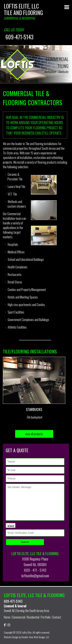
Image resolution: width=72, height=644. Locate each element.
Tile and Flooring (23, 13)
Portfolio (46, 617)
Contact (57, 617)
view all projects (34, 434)
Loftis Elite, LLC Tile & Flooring (34, 595)
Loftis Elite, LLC (21, 6)
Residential (33, 617)
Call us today (14, 30)
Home (7, 617)
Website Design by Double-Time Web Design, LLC (26, 637)
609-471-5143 (19, 37)
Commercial (19, 617)
